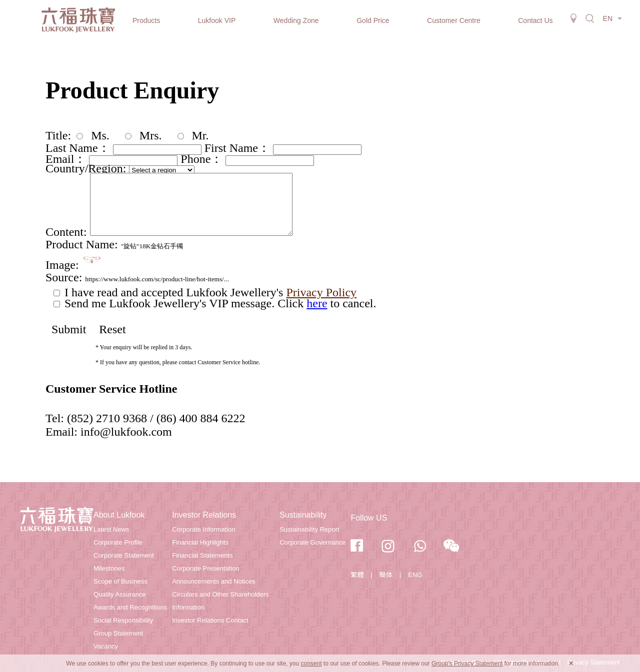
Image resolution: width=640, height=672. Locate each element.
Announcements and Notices (213, 581)
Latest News (111, 529)
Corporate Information (203, 529)
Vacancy (106, 646)
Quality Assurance (120, 594)
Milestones (109, 568)
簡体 (386, 575)
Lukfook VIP (217, 20)
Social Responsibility (123, 620)
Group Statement (118, 633)
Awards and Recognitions (130, 607)
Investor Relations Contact (210, 620)
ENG (415, 575)
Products (146, 20)
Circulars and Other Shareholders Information (220, 601)
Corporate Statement (124, 555)
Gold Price (373, 20)
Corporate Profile (118, 542)
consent (311, 664)
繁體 (357, 575)
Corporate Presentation (205, 568)
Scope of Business (120, 581)
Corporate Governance (312, 542)
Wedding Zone (296, 20)
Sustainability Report (309, 529)
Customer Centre (454, 20)
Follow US (369, 518)
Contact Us (535, 20)
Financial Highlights (200, 542)
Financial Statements (202, 555)
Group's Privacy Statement (467, 664)
